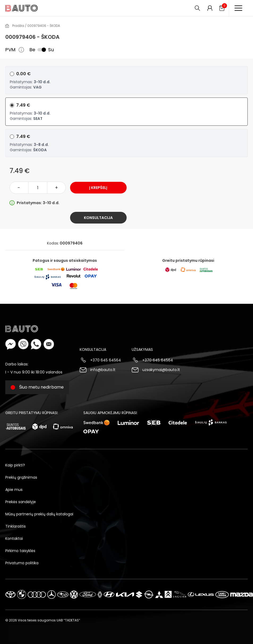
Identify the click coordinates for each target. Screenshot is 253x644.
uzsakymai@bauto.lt (161, 370)
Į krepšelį (98, 188)
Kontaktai (14, 538)
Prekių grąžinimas (21, 477)
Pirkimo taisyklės (20, 551)
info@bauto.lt (103, 370)
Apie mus (14, 490)
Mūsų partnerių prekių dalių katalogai (39, 514)
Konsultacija (98, 218)
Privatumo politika (22, 563)
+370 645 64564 (106, 360)
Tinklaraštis (16, 526)
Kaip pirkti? (15, 465)
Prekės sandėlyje (21, 502)
